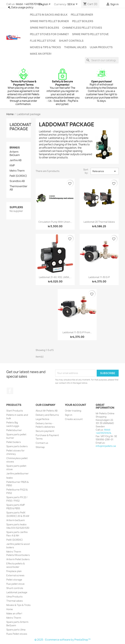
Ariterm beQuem (16, 520)
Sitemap (40, 447)
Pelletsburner (82, 15)
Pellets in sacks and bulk (49, 15)
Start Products (15, 411)
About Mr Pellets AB (47, 411)
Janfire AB (16, 160)
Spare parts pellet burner (49, 21)
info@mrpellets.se (106, 446)
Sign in (69, 415)
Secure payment (45, 431)
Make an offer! (41, 54)
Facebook (10, 391)
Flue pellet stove (43, 41)
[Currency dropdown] (73, 4)
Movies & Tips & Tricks (45, 47)
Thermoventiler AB (18, 188)
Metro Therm (17, 171)
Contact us (42, 443)
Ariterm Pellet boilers (18, 559)
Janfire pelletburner (17, 473)
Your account (76, 405)
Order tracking (73, 411)
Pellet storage (14, 580)
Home (10, 609)
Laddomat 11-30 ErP (99, 277)
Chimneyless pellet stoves (82, 28)
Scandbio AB (17, 181)
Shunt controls (71, 41)
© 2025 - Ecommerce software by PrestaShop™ (62, 640)
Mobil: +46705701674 (29, 4)
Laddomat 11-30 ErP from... (77, 332)
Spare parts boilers (45, 28)
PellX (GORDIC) (18, 176)
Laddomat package (20, 127)
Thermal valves (75, 47)
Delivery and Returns (47, 415)
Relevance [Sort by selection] (105, 171)
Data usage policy (22, 7)
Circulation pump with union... (55, 222)
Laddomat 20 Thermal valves (99, 222)
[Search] (102, 60)
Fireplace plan (14, 571)
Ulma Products (101, 47)
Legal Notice (42, 419)
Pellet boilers (83, 21)
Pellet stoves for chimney (49, 34)
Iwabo (10, 478)
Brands (15, 148)
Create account (74, 419)
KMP (12, 166)
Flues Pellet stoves (17, 634)
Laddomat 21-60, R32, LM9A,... (55, 277)
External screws (15, 575)
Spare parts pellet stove (90, 34)
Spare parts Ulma (16, 630)
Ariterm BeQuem (15, 154)
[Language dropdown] (45, 4)
